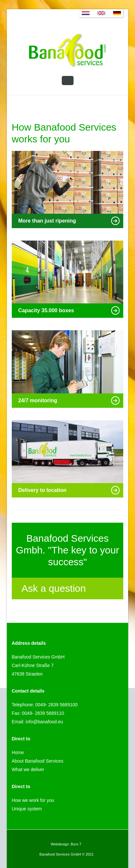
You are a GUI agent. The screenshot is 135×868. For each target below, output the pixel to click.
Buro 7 (76, 844)
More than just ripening (69, 221)
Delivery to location (69, 490)
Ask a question (68, 589)
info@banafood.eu (44, 722)
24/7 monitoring (69, 400)
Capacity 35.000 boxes (69, 310)
